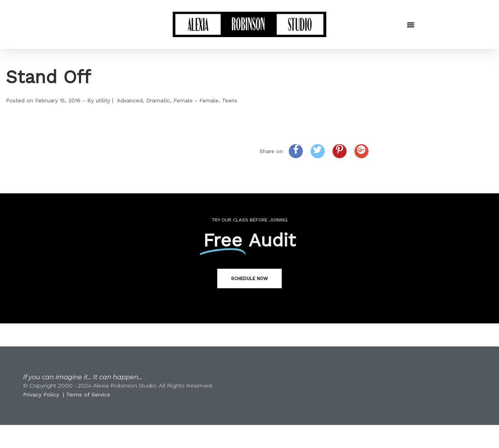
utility (103, 100)
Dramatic (158, 100)
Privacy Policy (41, 394)
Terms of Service (88, 394)
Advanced (130, 100)
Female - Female (196, 100)
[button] (411, 25)
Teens (230, 100)
